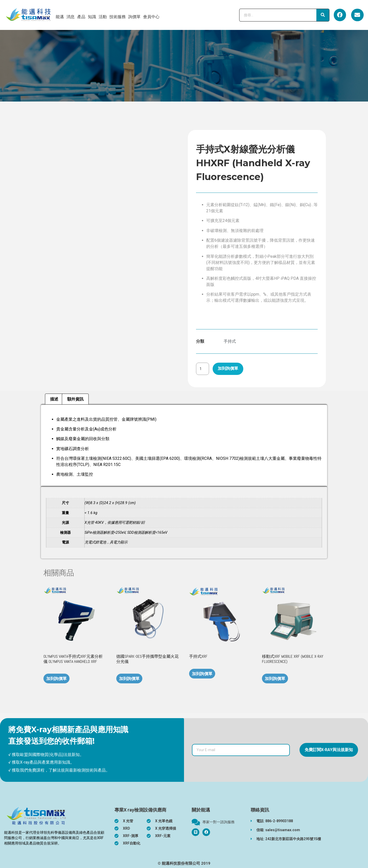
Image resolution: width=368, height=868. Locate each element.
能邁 (60, 17)
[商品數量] (203, 369)
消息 (71, 17)
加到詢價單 (228, 368)
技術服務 (118, 17)
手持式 (230, 341)
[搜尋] (323, 15)
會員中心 (151, 17)
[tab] (54, 399)
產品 (81, 17)
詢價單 (134, 17)
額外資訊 (75, 399)
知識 (92, 17)
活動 (103, 17)
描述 (54, 399)
